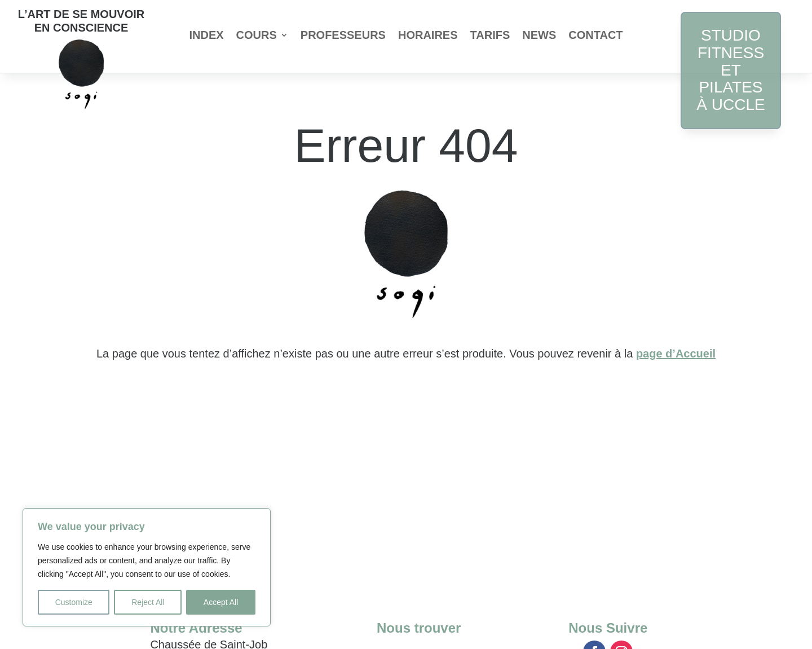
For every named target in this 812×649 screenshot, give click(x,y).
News (539, 36)
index (206, 36)
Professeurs (343, 36)
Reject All (148, 602)
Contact (595, 36)
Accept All (221, 602)
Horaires (428, 36)
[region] (147, 567)
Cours (257, 36)
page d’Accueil (676, 354)
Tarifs (490, 36)
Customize (74, 602)
